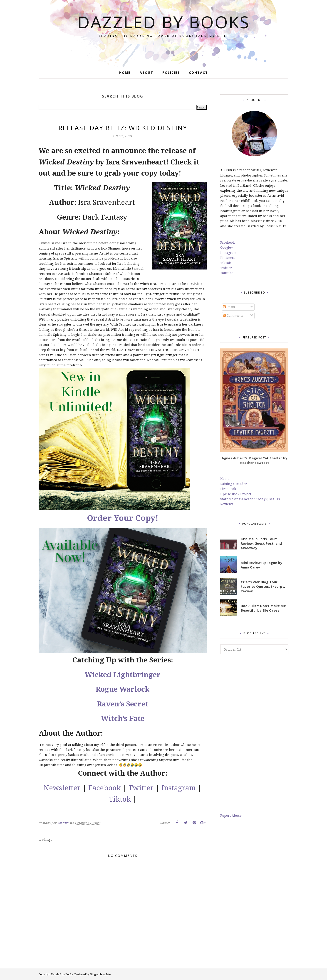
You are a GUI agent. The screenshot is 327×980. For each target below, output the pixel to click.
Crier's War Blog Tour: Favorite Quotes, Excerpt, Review (263, 586)
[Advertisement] (254, 734)
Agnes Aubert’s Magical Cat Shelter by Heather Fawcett (254, 460)
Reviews (227, 504)
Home (225, 479)
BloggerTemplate (100, 974)
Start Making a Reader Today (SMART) (250, 499)
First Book (228, 489)
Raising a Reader (234, 484)
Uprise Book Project (236, 494)
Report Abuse (231, 815)
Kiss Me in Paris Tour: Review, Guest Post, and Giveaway (261, 543)
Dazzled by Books (164, 22)
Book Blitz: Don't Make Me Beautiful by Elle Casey (263, 608)
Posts (229, 307)
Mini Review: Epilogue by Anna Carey (261, 565)
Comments (233, 315)
